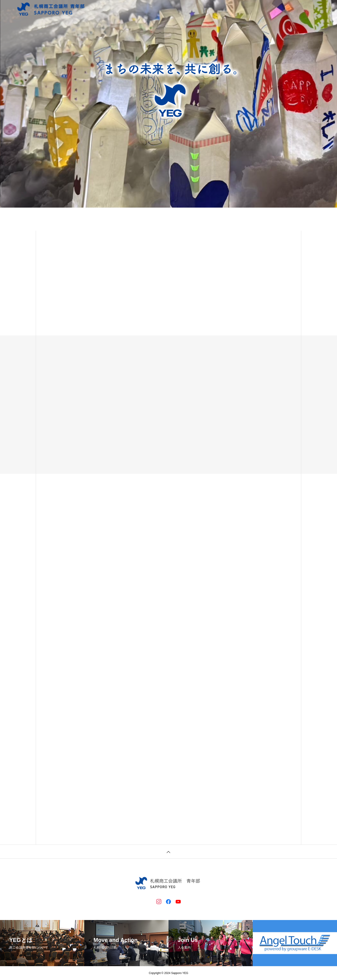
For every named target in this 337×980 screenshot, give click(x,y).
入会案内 (235, 9)
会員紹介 (257, 9)
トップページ (174, 9)
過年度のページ (310, 9)
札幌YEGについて (206, 9)
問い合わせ (281, 9)
